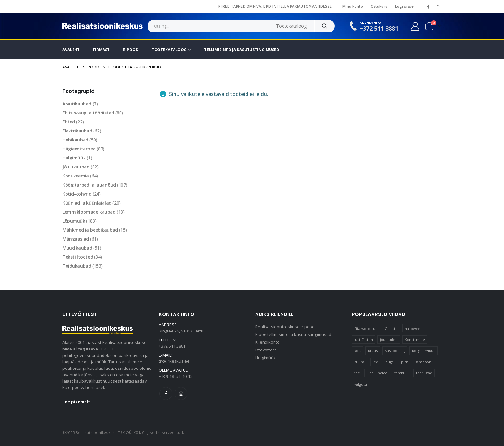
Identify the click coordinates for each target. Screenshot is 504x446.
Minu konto (353, 6)
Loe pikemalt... (78, 402)
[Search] (325, 26)
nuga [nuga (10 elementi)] (390, 362)
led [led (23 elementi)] (376, 362)
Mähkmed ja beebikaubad (90, 230)
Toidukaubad (77, 266)
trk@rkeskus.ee (174, 361)
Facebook (166, 394)
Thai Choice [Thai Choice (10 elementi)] (377, 373)
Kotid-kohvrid (77, 194)
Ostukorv (379, 6)
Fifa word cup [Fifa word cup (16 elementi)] (366, 328)
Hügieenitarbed (79, 149)
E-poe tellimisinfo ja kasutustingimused (293, 334)
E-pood (130, 50)
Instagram (181, 394)
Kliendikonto (267, 342)
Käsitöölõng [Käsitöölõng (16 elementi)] (395, 351)
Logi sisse (404, 6)
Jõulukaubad (76, 167)
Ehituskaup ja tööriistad (88, 113)
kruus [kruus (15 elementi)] (373, 351)
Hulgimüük (74, 158)
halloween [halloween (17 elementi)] (414, 328)
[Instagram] (437, 6)
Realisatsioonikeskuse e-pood (285, 327)
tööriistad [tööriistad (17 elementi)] (424, 373)
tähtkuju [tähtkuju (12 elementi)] (401, 373)
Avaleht (71, 50)
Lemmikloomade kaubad (89, 212)
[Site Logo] (103, 26)
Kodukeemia (76, 176)
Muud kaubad (77, 248)
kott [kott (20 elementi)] (358, 351)
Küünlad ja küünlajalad (87, 203)
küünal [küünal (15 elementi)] (360, 362)
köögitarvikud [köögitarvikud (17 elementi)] (424, 351)
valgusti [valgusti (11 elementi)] (361, 384)
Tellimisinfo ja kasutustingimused (242, 50)
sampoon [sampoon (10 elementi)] (423, 362)
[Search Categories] (294, 26)
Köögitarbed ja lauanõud (89, 185)
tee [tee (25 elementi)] (357, 373)
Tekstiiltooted (78, 257)
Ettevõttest (266, 350)
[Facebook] (428, 6)
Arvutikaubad (77, 104)
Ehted (69, 122)
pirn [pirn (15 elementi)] (405, 362)
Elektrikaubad (77, 131)
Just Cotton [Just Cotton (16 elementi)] (364, 339)
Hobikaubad (75, 140)
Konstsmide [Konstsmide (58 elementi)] (415, 339)
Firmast (101, 50)
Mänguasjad (76, 239)
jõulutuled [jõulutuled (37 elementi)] (389, 339)
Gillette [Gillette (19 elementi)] (391, 328)
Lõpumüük (74, 221)
